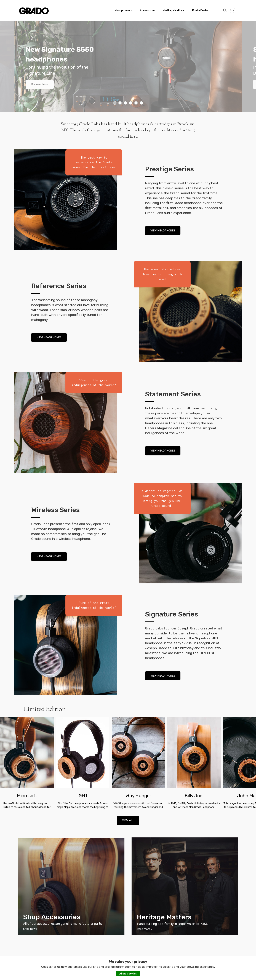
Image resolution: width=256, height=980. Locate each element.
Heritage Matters (174, 11)
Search (225, 11)
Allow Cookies (128, 974)
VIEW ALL (128, 820)
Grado (34, 11)
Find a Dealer (200, 11)
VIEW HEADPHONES (163, 231)
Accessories (148, 11)
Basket (233, 11)
